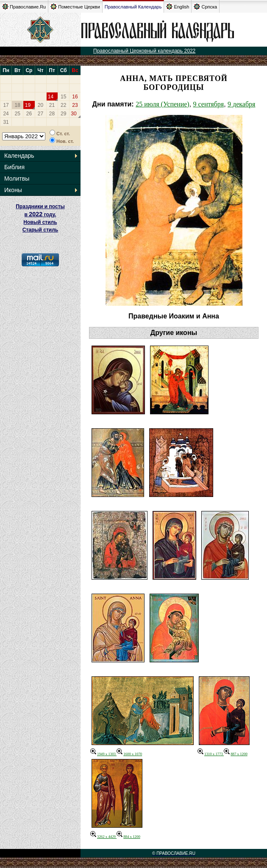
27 (40, 114)
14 (51, 97)
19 (28, 105)
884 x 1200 (128, 837)
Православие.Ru (24, 7)
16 (75, 97)
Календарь (19, 156)
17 (6, 105)
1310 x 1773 (211, 754)
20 (40, 105)
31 (6, 122)
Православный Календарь (133, 7)
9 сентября (209, 104)
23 (75, 105)
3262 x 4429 (103, 837)
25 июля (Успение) (163, 104)
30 (74, 114)
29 (63, 114)
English (178, 7)
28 (52, 114)
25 (18, 114)
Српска (205, 7)
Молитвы (17, 179)
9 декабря (241, 104)
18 (18, 105)
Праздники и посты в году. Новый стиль (40, 214)
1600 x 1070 (129, 754)
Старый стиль (40, 230)
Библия (14, 167)
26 (29, 114)
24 (6, 114)
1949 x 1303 (103, 754)
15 (63, 97)
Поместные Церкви (75, 7)
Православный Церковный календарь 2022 (144, 51)
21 (52, 105)
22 (63, 105)
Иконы (13, 190)
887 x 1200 (236, 754)
